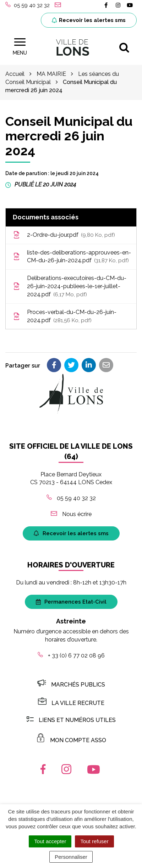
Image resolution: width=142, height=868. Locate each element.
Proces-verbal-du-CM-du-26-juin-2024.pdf (65, 317)
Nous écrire (71, 514)
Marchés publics (71, 685)
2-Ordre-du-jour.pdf (64, 235)
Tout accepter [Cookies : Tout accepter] (50, 841)
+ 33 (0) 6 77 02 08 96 (71, 656)
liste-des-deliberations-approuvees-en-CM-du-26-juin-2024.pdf (72, 257)
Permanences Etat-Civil (71, 602)
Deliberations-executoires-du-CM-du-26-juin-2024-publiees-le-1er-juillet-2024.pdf (70, 287)
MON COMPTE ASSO (71, 740)
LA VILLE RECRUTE (71, 703)
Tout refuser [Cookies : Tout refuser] (94, 841)
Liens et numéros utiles (71, 720)
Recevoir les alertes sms (89, 20)
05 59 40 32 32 (71, 498)
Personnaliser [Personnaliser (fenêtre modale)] (71, 857)
